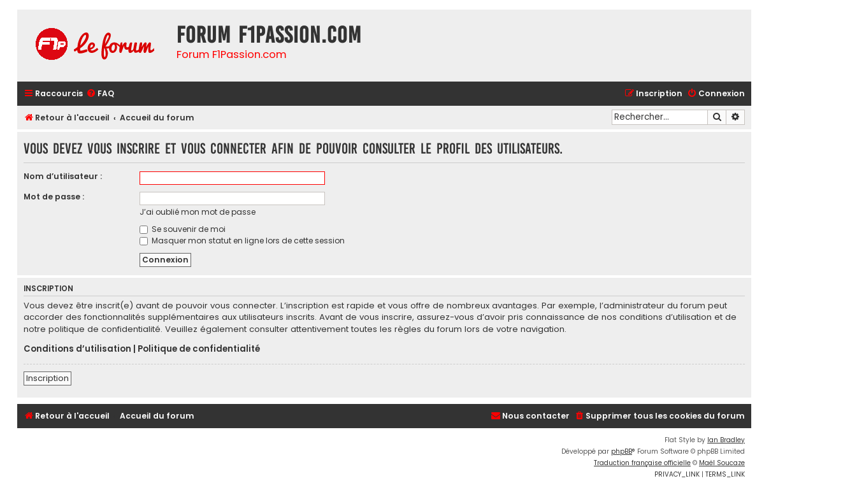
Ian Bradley (726, 440)
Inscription (47, 378)
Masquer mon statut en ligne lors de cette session (242, 241)
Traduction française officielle (642, 463)
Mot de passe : (54, 197)
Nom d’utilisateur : (63, 176)
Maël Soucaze (722, 463)
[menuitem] (100, 94)
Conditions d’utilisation (77, 349)
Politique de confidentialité (199, 349)
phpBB (622, 451)
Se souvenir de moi (183, 229)
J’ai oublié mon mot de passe (198, 212)
